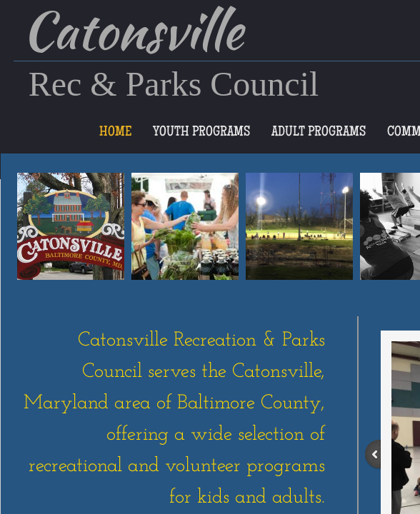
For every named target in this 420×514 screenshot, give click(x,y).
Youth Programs (201, 133)
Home (115, 133)
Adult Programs (319, 133)
